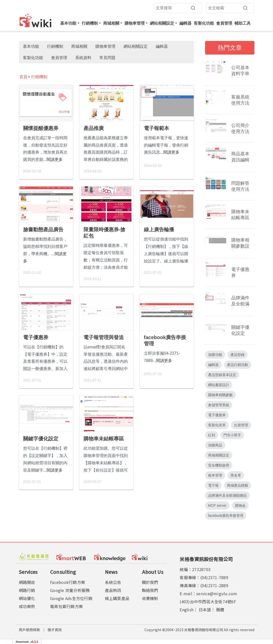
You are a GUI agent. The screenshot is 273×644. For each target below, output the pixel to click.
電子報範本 (157, 128)
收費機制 (150, 598)
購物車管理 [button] (135, 23)
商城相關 (79, 46)
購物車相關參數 (220, 395)
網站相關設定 (136, 46)
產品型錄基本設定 (222, 375)
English (187, 610)
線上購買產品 (117, 598)
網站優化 (27, 598)
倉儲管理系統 (219, 405)
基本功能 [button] (68, 23)
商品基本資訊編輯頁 (240, 158)
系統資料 (83, 58)
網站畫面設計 (219, 385)
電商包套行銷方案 (66, 606)
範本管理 (215, 475)
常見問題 (107, 58)
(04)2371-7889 (214, 577)
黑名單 (236, 475)
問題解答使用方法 (240, 186)
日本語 (205, 610)
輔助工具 (243, 23)
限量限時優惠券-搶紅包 (105, 233)
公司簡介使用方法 (240, 128)
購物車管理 (105, 46)
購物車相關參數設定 (240, 244)
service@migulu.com (217, 593)
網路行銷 (27, 590)
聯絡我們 (150, 590)
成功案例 (27, 606)
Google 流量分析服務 (70, 590)
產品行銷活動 (238, 365)
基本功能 (31, 46)
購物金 (240, 505)
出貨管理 (241, 425)
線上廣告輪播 (159, 229)
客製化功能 (204, 23)
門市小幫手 (232, 435)
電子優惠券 (36, 337)
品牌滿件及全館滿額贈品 (227, 495)
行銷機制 (55, 46)
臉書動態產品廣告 (43, 229)
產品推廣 (94, 128)
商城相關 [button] (111, 23)
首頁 (23, 77)
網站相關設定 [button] (162, 23)
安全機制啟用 (219, 465)
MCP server (217, 505)
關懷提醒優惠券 (41, 128)
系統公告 (113, 582)
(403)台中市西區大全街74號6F (208, 602)
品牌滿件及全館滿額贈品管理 (240, 302)
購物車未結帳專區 (104, 439)
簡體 (220, 610)
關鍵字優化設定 (41, 439)
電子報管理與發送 (104, 337)
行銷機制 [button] (90, 23)
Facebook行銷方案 (68, 582)
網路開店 (27, 582)
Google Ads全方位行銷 (71, 598)
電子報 (213, 485)
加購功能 (215, 355)
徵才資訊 (55, 630)
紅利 (212, 435)
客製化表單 (217, 425)
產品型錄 (238, 355)
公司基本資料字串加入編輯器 (240, 71)
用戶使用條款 (29, 630)
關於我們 (150, 582)
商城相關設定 (219, 455)
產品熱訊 (113, 590)
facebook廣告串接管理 (165, 340)
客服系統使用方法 (240, 100)
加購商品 (215, 445)
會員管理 (224, 23)
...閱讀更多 (53, 159)
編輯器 (185, 23)
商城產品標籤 (238, 485)
